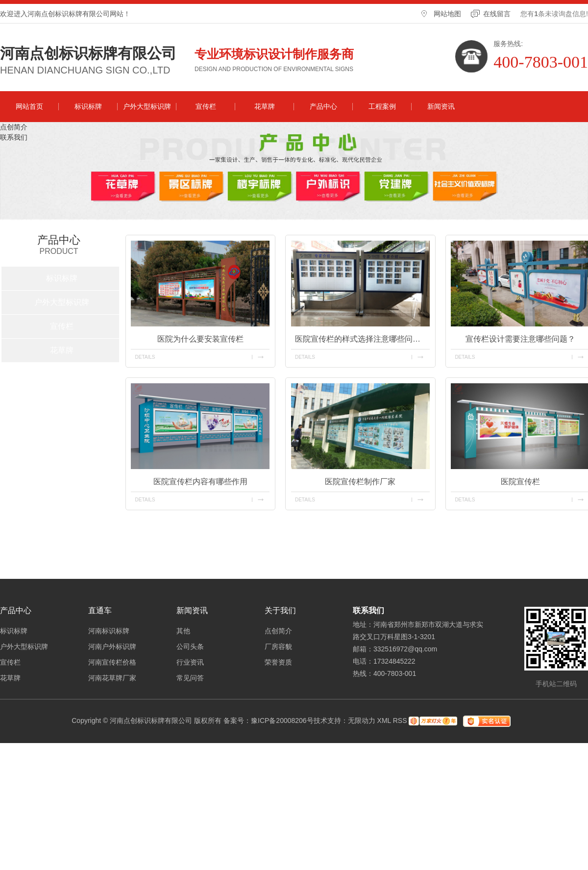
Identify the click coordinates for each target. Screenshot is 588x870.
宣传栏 (206, 106)
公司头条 (190, 646)
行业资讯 (190, 662)
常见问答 (190, 678)
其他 (183, 631)
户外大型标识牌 (147, 106)
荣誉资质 (278, 662)
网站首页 (29, 106)
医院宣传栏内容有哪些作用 (200, 482)
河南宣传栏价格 (112, 662)
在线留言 (497, 14)
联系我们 (14, 137)
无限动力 (362, 721)
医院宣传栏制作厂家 (360, 482)
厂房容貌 (278, 646)
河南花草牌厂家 (112, 678)
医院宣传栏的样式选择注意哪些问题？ (362, 339)
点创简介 (14, 127)
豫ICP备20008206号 (282, 721)
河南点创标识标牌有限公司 (88, 53)
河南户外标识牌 (112, 646)
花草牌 (265, 106)
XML (384, 721)
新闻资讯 (441, 106)
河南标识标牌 (109, 631)
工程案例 (382, 106)
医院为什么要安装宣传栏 (200, 339)
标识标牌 (88, 106)
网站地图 (447, 14)
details (145, 357)
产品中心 (323, 106)
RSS (400, 721)
